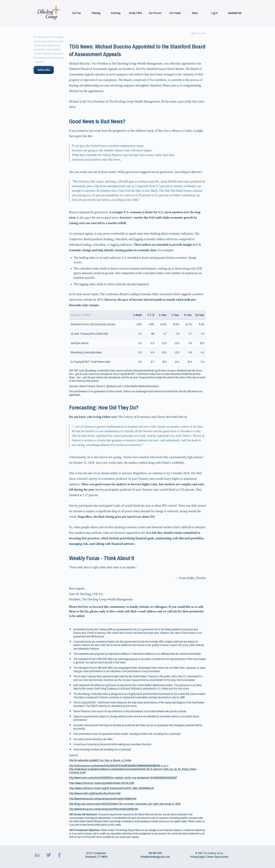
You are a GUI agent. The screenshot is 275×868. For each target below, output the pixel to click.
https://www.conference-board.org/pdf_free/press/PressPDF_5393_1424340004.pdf (111, 788)
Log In (214, 13)
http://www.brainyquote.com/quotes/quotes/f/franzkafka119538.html (104, 809)
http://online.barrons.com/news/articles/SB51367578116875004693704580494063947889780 (114, 766)
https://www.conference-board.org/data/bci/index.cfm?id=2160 (102, 783)
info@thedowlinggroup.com (155, 857)
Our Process (155, 13)
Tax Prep (76, 13)
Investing (116, 13)
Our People (175, 13)
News (195, 13)
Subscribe (44, 70)
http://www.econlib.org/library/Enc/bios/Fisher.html (95, 793)
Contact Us (235, 13)
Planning (96, 13)
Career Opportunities (217, 857)
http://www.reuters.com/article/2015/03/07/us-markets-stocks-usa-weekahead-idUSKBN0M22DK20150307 (123, 778)
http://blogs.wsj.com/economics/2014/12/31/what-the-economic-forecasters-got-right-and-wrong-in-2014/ (125, 804)
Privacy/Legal (197, 857)
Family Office (135, 13)
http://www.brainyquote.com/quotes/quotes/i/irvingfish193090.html (103, 799)
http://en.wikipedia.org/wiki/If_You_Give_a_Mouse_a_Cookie (100, 760)
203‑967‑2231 (155, 853)
